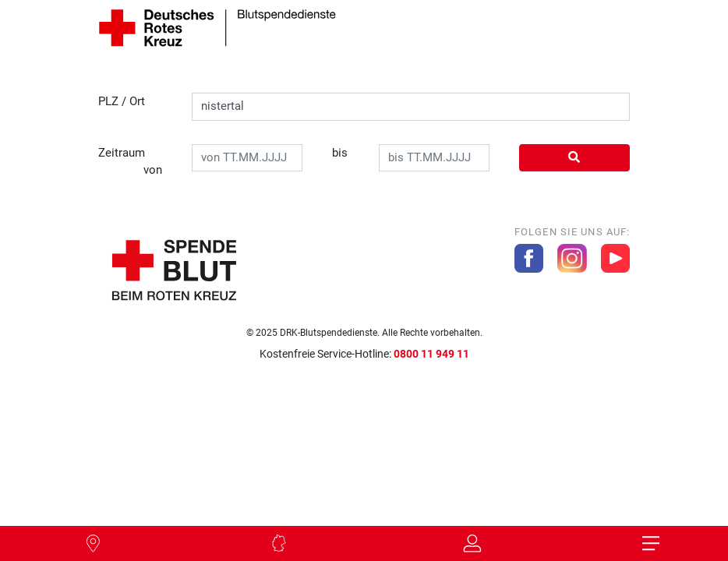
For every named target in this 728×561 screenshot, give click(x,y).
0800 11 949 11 (431, 354)
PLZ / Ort (122, 101)
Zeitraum (131, 162)
